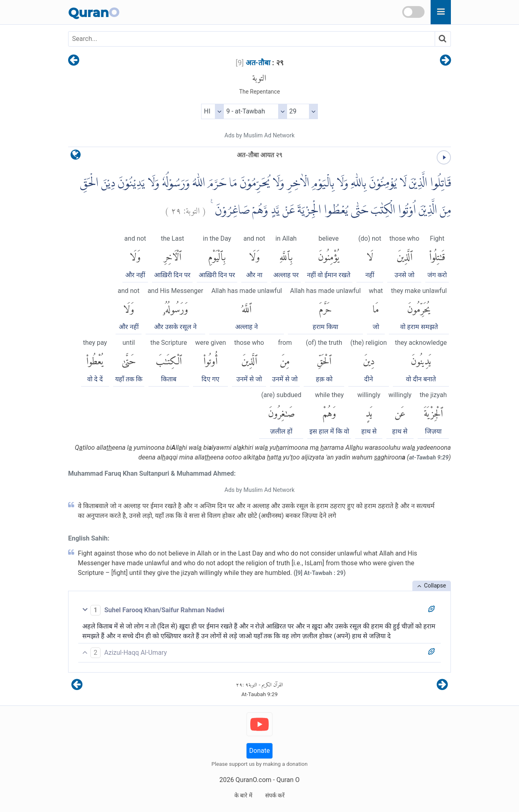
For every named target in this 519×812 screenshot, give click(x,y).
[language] (76, 157)
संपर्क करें (275, 795)
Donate (260, 751)
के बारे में (243, 795)
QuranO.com (253, 780)
